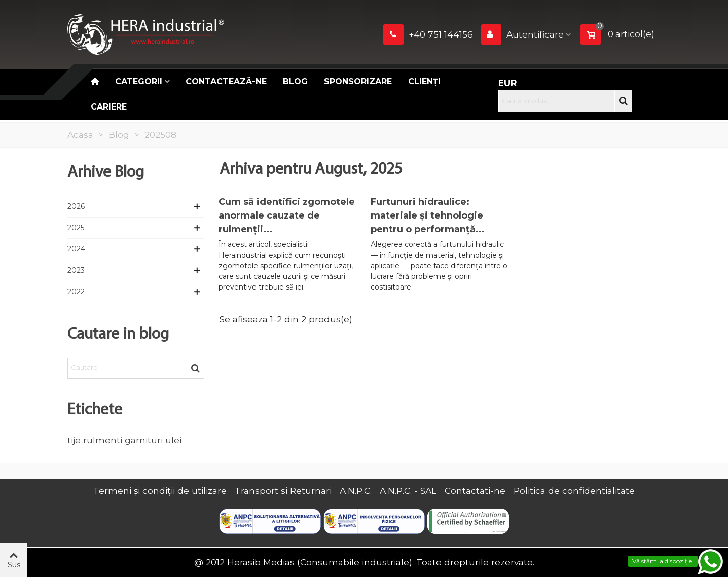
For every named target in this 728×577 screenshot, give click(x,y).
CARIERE (109, 107)
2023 (76, 270)
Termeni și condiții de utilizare (160, 491)
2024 (76, 249)
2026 (76, 206)
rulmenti (103, 440)
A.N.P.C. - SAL (408, 491)
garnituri (144, 440)
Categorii (139, 81)
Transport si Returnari (283, 491)
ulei (173, 440)
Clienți (424, 81)
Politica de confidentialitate (574, 491)
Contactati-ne (475, 491)
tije (74, 440)
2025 (76, 228)
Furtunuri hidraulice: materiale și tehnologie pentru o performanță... (428, 215)
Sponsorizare (358, 81)
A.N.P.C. (356, 491)
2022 (76, 292)
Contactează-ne (226, 81)
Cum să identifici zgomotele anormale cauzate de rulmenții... (287, 215)
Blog (295, 81)
